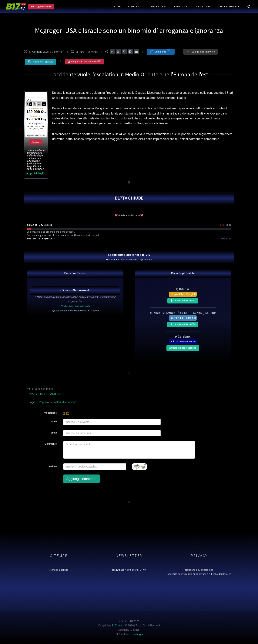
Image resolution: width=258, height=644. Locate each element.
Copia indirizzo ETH (182, 324)
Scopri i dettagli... (36, 173)
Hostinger (137, 634)
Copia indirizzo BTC (182, 300)
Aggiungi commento (81, 479)
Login (32, 402)
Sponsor (36, 142)
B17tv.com (118, 625)
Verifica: (53, 466)
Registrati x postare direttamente (58, 402)
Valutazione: (51, 413)
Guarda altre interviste (200, 51)
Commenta (160, 51)
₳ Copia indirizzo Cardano (183, 347)
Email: (54, 433)
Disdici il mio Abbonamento (75, 306)
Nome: (54, 422)
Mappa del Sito (59, 570)
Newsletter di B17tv (40, 62)
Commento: (51, 444)
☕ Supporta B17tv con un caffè (84, 62)
